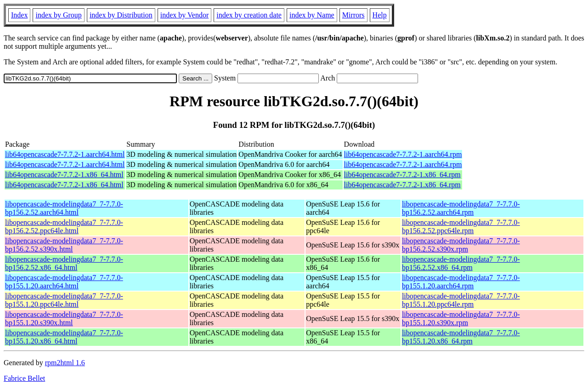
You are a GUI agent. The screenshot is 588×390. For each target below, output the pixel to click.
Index (19, 15)
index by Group (58, 15)
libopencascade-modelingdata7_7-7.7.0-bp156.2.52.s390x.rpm (461, 245)
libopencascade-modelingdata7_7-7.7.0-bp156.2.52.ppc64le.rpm (461, 227)
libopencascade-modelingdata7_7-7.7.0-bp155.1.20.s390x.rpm (461, 318)
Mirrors (353, 15)
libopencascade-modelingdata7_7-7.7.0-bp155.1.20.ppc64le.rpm (461, 300)
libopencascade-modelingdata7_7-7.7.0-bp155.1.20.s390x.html (64, 318)
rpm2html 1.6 (65, 363)
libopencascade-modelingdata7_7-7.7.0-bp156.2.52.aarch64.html (64, 208)
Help (380, 15)
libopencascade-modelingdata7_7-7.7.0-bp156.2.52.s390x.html (64, 245)
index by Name (312, 15)
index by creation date (249, 15)
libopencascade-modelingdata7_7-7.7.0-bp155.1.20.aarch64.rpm (461, 282)
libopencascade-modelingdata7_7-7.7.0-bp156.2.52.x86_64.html (64, 263)
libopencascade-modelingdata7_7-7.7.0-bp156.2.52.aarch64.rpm (461, 208)
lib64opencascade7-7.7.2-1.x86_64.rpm (402, 175)
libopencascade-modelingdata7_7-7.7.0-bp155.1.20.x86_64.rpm (461, 337)
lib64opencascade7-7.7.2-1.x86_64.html (64, 175)
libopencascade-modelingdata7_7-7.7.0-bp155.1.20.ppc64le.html (64, 300)
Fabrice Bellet (24, 378)
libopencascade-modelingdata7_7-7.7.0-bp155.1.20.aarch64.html (64, 282)
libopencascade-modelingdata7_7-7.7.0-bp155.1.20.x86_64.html (64, 337)
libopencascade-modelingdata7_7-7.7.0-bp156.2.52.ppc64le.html (64, 227)
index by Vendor (184, 15)
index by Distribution (121, 15)
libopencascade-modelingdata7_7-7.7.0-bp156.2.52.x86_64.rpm (461, 263)
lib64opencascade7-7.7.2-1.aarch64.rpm (403, 154)
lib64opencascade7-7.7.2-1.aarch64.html (65, 154)
